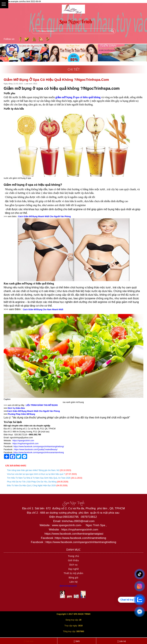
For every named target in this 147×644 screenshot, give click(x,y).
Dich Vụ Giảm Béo (16, 408)
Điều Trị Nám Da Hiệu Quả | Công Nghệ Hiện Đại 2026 (31, 486)
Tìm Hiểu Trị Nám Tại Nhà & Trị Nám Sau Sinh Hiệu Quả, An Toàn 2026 (39, 478)
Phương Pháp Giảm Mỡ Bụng (21, 414)
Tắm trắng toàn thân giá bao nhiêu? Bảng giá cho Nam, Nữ (33, 470)
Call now (29, 641)
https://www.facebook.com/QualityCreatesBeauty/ (36, 449)
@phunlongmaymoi (68, 586)
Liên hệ (73, 582)
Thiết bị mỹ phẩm (73, 573)
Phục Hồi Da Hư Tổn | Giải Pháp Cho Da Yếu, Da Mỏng (32, 482)
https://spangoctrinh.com (23, 441)
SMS (77, 641)
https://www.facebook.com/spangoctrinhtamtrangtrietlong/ (39, 447)
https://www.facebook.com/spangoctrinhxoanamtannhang (39, 452)
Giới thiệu (73, 560)
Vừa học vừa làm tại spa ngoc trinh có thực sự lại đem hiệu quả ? (36, 474)
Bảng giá (73, 577)
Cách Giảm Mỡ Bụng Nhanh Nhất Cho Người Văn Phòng (33, 411)
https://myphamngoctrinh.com (25, 444)
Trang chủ (73, 556)
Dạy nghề (73, 569)
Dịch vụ (73, 565)
